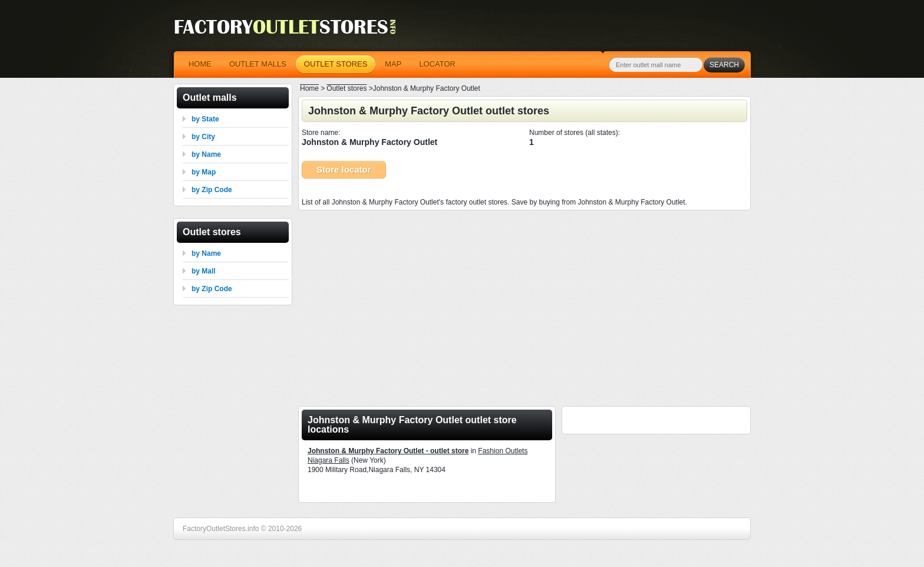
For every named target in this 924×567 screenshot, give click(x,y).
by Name (206, 154)
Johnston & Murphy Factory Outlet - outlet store (388, 451)
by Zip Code (212, 190)
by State (205, 119)
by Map (204, 172)
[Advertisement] (524, 305)
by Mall (204, 271)
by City (203, 137)
